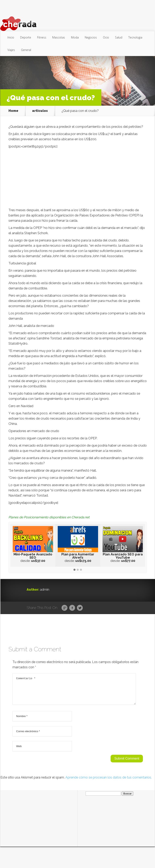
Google (64, 608)
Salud (119, 37)
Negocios (91, 37)
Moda (75, 37)
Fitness (42, 37)
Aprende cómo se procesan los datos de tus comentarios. (109, 782)
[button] (74, 570)
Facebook (72, 608)
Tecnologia (135, 37)
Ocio (106, 37)
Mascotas (59, 37)
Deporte (26, 37)
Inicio (11, 37)
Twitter (80, 608)
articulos (40, 111)
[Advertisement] (78, 179)
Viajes (11, 50)
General (26, 50)
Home (13, 111)
